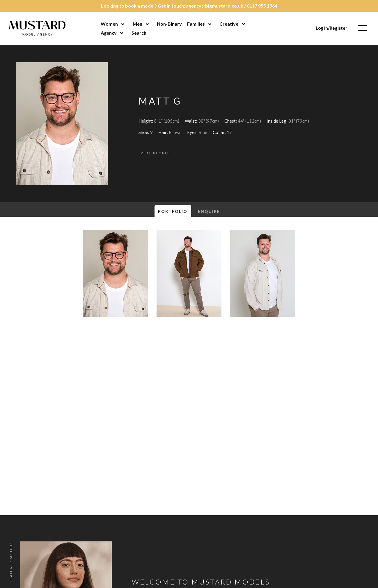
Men (137, 24)
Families (196, 24)
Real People (155, 153)
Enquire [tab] (209, 211)
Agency (109, 33)
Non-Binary (169, 24)
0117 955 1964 (262, 6)
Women (109, 24)
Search (139, 33)
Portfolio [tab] (173, 211)
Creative (229, 24)
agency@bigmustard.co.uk (215, 6)
